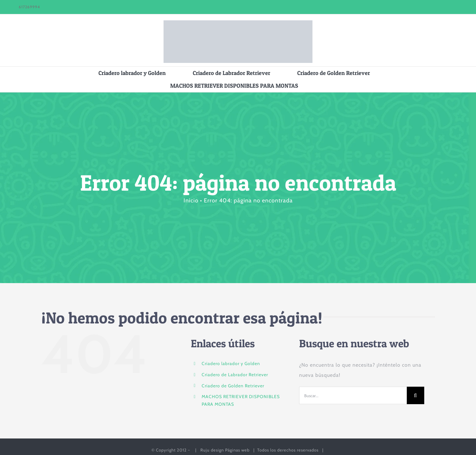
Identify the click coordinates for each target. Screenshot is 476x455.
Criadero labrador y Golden (231, 363)
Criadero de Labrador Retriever (235, 375)
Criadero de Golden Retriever (233, 386)
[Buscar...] (353, 395)
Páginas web (237, 450)
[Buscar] (416, 395)
